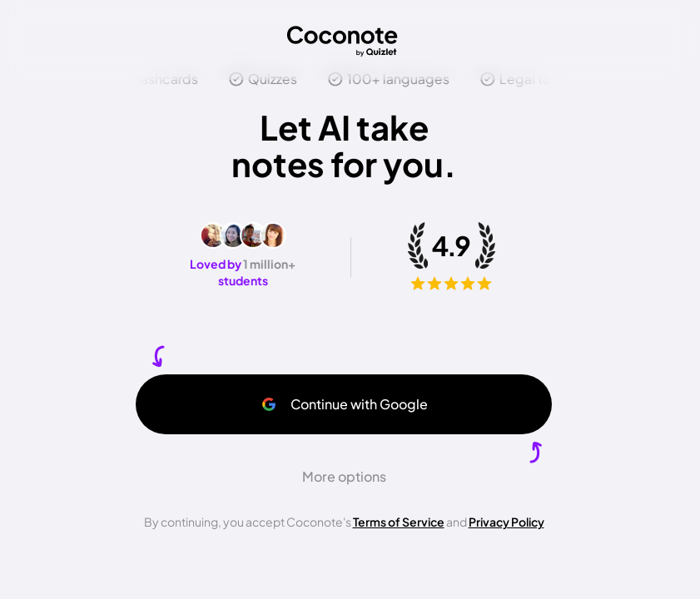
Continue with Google (344, 404)
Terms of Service (399, 522)
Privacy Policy (506, 522)
